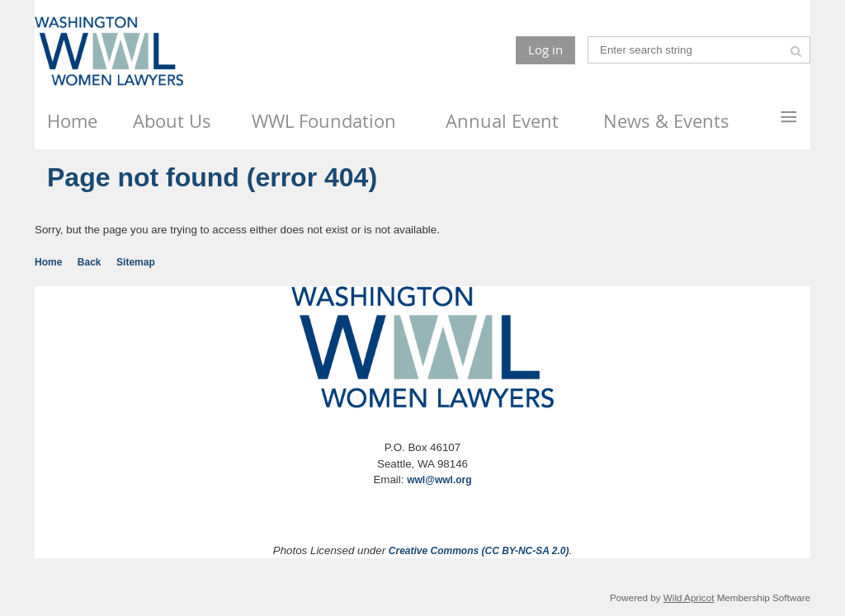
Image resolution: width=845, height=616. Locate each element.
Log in (545, 49)
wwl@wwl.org (439, 480)
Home (48, 262)
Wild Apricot (689, 597)
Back (90, 262)
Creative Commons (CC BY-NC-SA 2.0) (479, 551)
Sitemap (136, 262)
